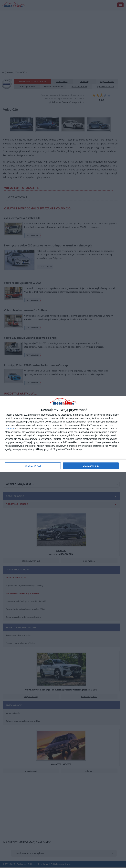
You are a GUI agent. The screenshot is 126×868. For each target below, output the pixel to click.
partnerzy (10, 429)
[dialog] (63, 434)
